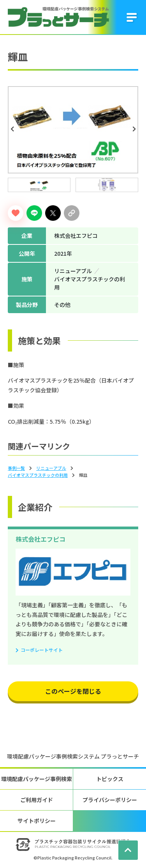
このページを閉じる (73, 691)
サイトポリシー (37, 821)
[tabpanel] (73, 130)
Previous (13, 129)
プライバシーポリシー (110, 800)
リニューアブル (51, 468)
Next (135, 129)
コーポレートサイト (42, 650)
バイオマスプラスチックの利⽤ (38, 475)
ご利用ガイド (37, 800)
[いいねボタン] (16, 213)
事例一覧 (16, 468)
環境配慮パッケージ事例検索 (37, 779)
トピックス (110, 779)
